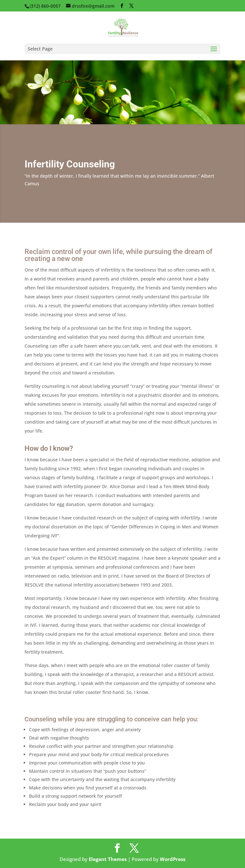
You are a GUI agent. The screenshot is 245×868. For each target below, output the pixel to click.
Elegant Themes (108, 859)
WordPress (173, 859)
